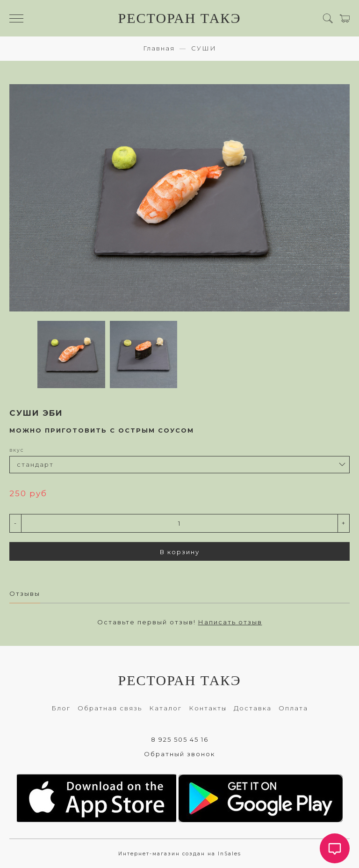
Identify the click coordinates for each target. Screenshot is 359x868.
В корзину (180, 552)
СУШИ (204, 48)
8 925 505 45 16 (180, 739)
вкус (17, 450)
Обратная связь (110, 708)
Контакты (208, 708)
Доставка (253, 708)
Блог (61, 708)
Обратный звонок (179, 754)
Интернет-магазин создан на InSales (180, 854)
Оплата (293, 708)
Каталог (165, 708)
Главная (159, 48)
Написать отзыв (230, 622)
